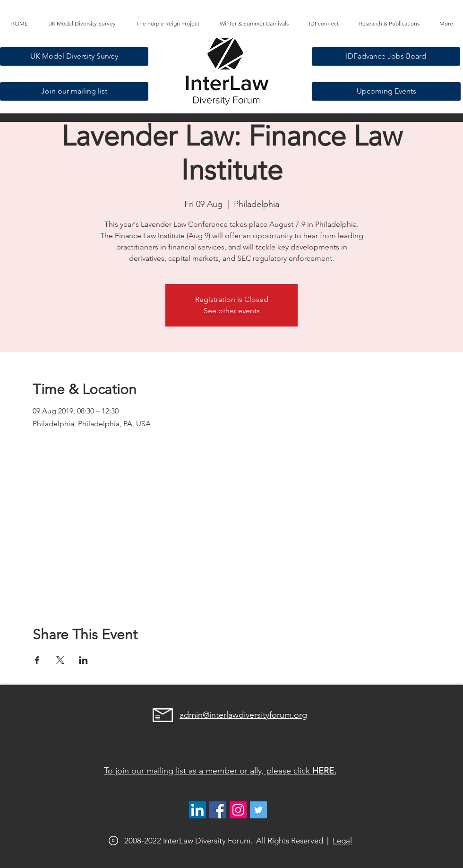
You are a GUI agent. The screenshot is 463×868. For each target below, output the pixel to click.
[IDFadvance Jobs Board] (386, 56)
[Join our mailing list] (74, 91)
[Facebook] (218, 810)
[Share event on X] (60, 660)
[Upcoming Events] (386, 91)
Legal (342, 841)
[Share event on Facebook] (37, 660)
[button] (167, 24)
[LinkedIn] (197, 810)
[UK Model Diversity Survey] (74, 56)
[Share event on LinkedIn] (83, 660)
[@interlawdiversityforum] (238, 810)
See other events (232, 311)
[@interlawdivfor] (258, 810)
